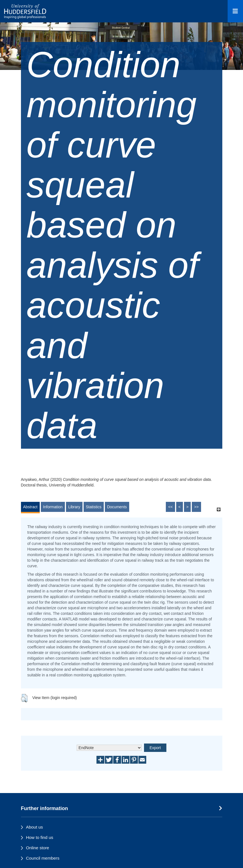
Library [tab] (74, 507)
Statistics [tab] (94, 507)
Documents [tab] (117, 507)
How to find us (40, 837)
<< (170, 507)
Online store (38, 848)
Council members (43, 858)
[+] (219, 510)
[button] (24, 698)
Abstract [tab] (30, 507)
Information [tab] (53, 507)
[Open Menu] (235, 11)
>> (196, 507)
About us (35, 827)
